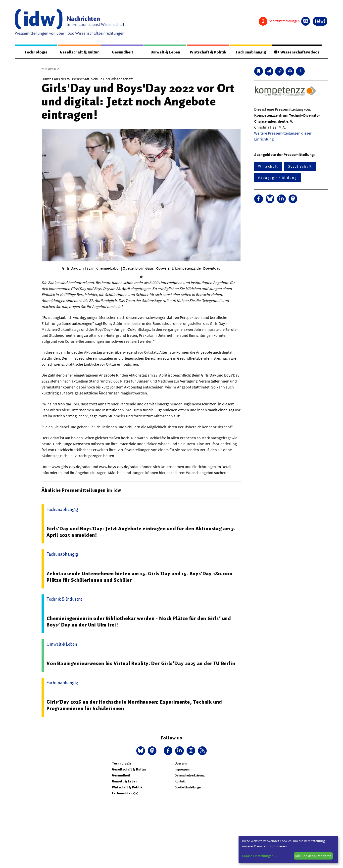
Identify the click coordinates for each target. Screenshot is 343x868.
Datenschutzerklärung (190, 775)
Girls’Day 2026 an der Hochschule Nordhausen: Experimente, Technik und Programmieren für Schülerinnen (134, 705)
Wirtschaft (268, 166)
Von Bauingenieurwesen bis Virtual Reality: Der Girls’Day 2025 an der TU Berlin (141, 663)
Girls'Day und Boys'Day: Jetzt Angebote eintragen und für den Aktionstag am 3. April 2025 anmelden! (141, 532)
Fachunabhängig (251, 52)
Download (212, 268)
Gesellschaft (300, 166)
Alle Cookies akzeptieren (313, 856)
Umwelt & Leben (165, 52)
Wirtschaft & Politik (208, 52)
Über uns (181, 763)
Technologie (36, 52)
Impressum (182, 769)
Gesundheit (122, 52)
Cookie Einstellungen (188, 787)
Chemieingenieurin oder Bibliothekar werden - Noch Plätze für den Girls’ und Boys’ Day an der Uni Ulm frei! (139, 622)
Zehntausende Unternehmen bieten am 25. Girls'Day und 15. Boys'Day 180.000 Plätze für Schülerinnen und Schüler (139, 577)
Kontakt (180, 781)
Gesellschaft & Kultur (79, 52)
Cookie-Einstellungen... (259, 856)
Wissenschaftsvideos (297, 52)
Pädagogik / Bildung (277, 178)
